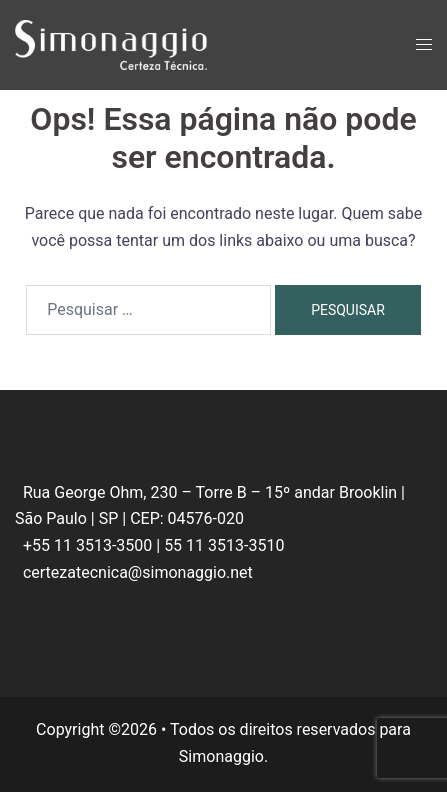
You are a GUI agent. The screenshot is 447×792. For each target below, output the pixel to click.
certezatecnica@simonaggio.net (138, 572)
